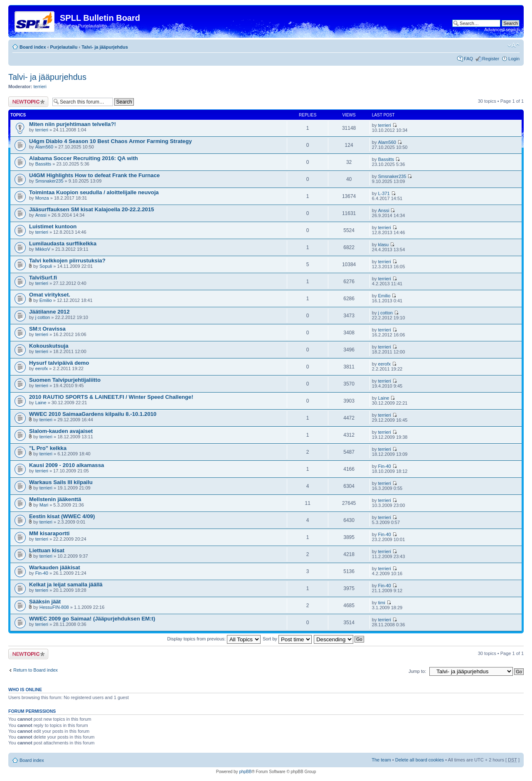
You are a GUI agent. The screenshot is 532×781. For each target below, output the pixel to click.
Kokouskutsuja (49, 346)
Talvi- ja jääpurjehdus (105, 47)
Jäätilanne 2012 (49, 312)
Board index (33, 47)
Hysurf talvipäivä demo (59, 363)
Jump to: (417, 671)
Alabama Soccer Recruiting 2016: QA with (84, 158)
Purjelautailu (64, 47)
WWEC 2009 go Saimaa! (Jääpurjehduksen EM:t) (92, 619)
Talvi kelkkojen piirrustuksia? (67, 261)
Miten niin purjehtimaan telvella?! (73, 124)
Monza (42, 198)
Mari (44, 505)
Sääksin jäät (45, 602)
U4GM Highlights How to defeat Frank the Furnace (94, 175)
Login (514, 59)
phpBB (245, 772)
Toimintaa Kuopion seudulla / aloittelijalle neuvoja (94, 192)
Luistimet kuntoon (53, 226)
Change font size (514, 45)
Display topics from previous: (214, 639)
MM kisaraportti (49, 533)
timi (381, 603)
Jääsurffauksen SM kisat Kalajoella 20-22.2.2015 (92, 209)
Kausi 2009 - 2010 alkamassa (66, 465)
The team (381, 760)
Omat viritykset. (50, 295)
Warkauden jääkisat (55, 567)
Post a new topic (28, 102)
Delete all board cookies (420, 760)
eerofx (42, 368)
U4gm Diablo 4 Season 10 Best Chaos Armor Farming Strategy (111, 141)
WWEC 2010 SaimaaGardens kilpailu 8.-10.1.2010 (93, 414)
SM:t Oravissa (47, 329)
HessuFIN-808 (54, 607)
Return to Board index (36, 670)
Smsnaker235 (49, 181)
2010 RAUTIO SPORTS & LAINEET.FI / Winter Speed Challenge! (111, 397)
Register (491, 59)
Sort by (287, 639)
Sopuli (46, 266)
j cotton (43, 317)
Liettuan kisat (47, 550)
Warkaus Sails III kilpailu (61, 482)
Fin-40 (384, 466)
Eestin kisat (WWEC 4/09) (62, 516)
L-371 (384, 193)
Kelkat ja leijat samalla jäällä (66, 585)
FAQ (468, 59)
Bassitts (43, 164)
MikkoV (43, 249)
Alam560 (44, 147)
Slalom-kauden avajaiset (61, 431)
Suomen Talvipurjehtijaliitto (65, 380)
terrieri (40, 87)
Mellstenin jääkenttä (55, 499)
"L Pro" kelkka (48, 448)
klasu (383, 245)
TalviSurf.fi (43, 278)
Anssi (41, 215)
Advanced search (502, 30)
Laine (41, 403)
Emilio (46, 300)
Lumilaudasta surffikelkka (63, 243)
